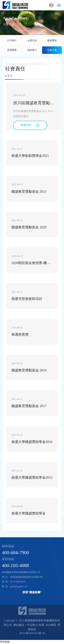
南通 (41, 625)
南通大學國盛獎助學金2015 (32, 477)
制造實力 (32, 50)
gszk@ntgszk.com (19, 586)
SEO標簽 (51, 625)
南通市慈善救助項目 (27, 299)
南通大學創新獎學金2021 (30, 156)
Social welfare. (16, 18)
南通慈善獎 (20, 334)
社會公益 (52, 50)
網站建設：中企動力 (26, 625)
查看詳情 (30, 125)
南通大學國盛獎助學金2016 (32, 442)
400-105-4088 (15, 565)
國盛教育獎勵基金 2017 (29, 406)
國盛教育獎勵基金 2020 (29, 227)
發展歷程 (52, 41)
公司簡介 (12, 41)
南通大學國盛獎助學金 (29, 513)
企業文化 (32, 41)
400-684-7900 (15, 552)
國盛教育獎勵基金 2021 (29, 192)
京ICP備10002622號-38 (32, 633)
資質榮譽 (12, 50)
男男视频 (5, 642)
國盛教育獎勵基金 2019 (29, 370)
